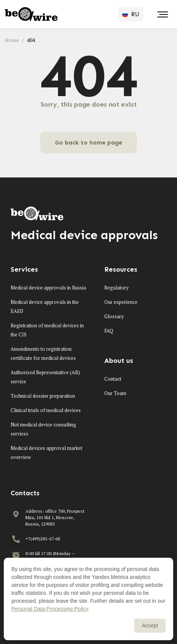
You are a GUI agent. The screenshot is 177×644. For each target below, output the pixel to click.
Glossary (114, 316)
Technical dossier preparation (43, 396)
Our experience (121, 302)
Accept (150, 625)
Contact (113, 379)
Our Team (115, 393)
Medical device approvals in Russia (48, 288)
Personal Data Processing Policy (50, 609)
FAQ (109, 331)
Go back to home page (88, 142)
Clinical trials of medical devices (46, 410)
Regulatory (117, 288)
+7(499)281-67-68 (43, 539)
